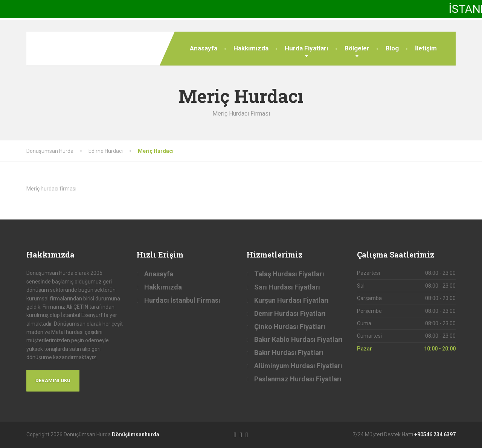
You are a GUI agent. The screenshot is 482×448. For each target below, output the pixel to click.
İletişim (426, 48)
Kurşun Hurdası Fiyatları (291, 300)
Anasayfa (204, 48)
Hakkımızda (251, 48)
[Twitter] (241, 434)
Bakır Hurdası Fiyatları (289, 353)
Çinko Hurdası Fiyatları (290, 327)
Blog (392, 48)
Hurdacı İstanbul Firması (182, 300)
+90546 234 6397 (435, 434)
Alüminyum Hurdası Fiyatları (298, 366)
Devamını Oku (53, 380)
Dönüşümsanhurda (136, 434)
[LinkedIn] (247, 434)
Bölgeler (357, 48)
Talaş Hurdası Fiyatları (289, 274)
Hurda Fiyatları (307, 48)
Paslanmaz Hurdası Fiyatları (298, 379)
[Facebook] (235, 434)
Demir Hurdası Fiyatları (290, 313)
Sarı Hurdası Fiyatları (287, 287)
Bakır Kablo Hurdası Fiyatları (298, 339)
